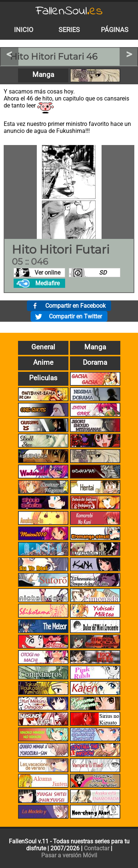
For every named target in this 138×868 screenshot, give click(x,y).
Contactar (97, 848)
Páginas (115, 30)
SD (103, 273)
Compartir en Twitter (75, 316)
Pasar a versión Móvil (69, 855)
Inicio (24, 30)
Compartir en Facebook (75, 306)
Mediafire (47, 283)
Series (69, 30)
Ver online (47, 273)
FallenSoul (69, 11)
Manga (43, 75)
